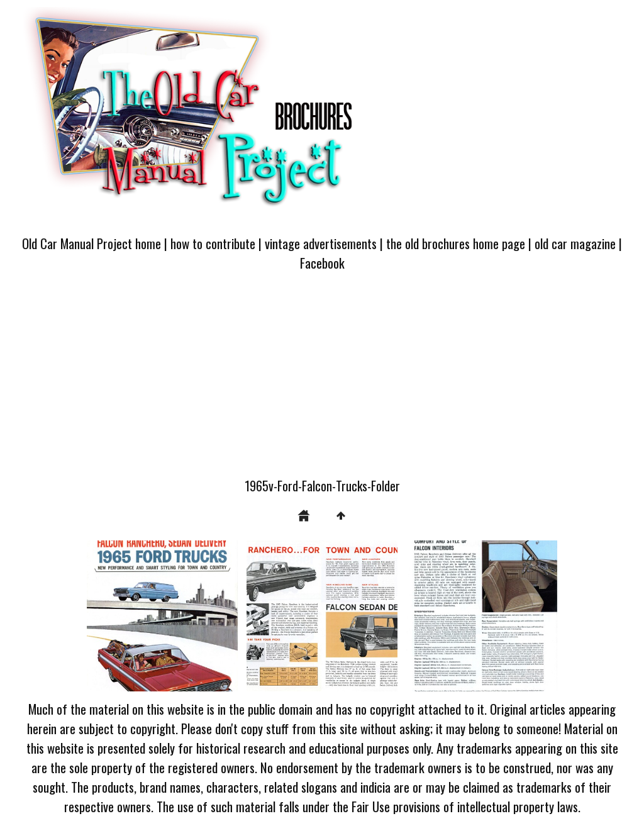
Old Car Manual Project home (92, 243)
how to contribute (213, 243)
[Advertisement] (322, 382)
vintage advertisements (321, 243)
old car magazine (575, 243)
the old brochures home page (456, 243)
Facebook (322, 263)
